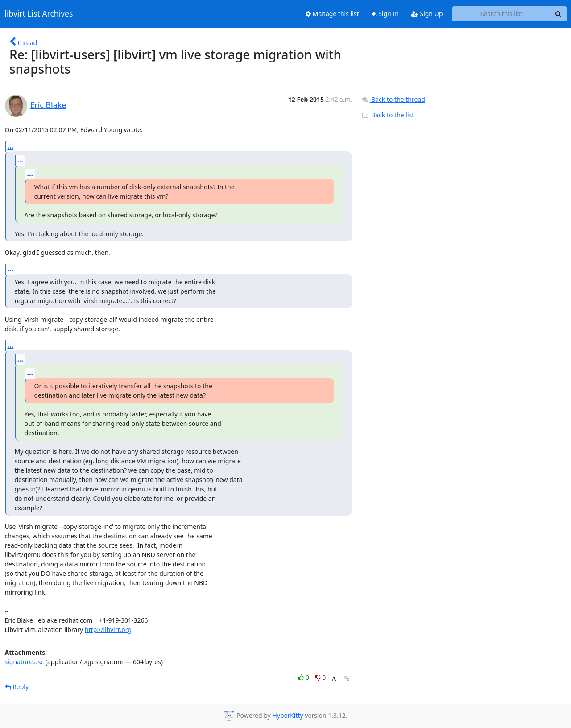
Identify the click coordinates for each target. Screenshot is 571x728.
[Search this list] (502, 14)
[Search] (559, 14)
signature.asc (25, 662)
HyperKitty (288, 716)
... (11, 146)
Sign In (385, 14)
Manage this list (332, 14)
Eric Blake (48, 105)
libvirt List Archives (39, 14)
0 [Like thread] (304, 677)
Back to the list (388, 115)
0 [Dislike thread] (321, 677)
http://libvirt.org (108, 630)
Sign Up (427, 14)
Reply (17, 687)
